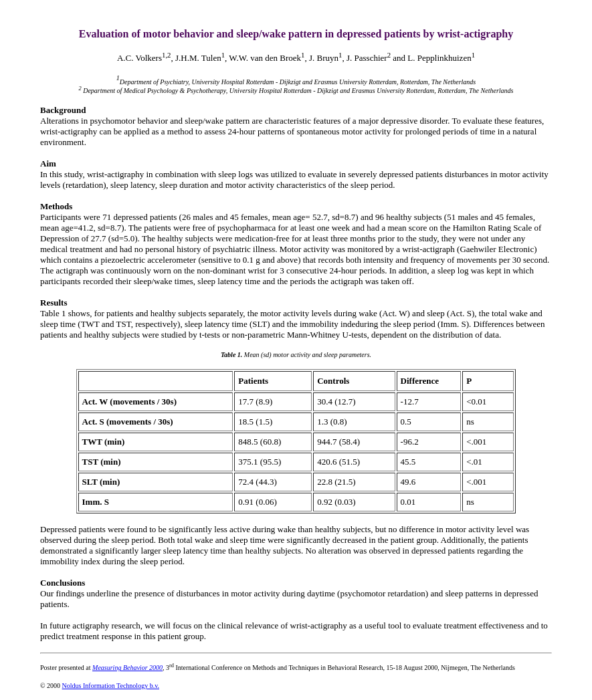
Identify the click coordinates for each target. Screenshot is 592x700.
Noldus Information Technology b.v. (111, 686)
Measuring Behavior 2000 (127, 668)
